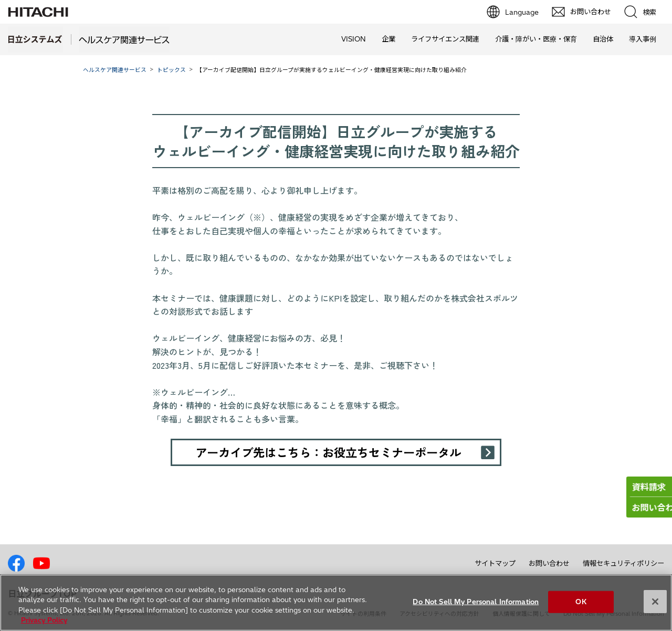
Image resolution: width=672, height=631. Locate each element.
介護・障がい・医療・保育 (536, 39)
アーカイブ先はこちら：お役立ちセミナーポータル (328, 452)
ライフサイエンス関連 (445, 39)
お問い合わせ (549, 563)
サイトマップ (495, 563)
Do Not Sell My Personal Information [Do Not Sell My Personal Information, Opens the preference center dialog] (476, 602)
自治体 (603, 39)
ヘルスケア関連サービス (115, 70)
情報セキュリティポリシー (623, 563)
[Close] (655, 602)
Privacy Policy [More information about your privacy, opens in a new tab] (44, 620)
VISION (354, 39)
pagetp (661, 534)
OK (581, 602)
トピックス (171, 70)
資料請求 (623, 487)
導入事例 (643, 39)
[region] (336, 603)
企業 (388, 39)
